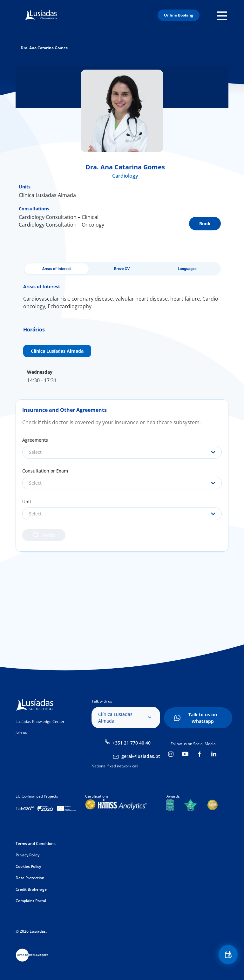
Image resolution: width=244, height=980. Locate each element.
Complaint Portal (31, 901)
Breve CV (122, 269)
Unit (27, 502)
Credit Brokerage (31, 889)
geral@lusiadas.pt (141, 756)
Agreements (35, 440)
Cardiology (125, 176)
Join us (21, 732)
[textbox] (122, 452)
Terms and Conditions (36, 844)
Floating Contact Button (228, 955)
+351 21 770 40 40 (132, 743)
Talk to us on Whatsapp (203, 718)
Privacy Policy (27, 855)
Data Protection (30, 878)
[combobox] (122, 452)
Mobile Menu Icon (223, 15)
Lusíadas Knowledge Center (40, 721)
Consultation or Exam (45, 471)
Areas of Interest (57, 269)
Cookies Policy (28, 866)
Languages (187, 269)
